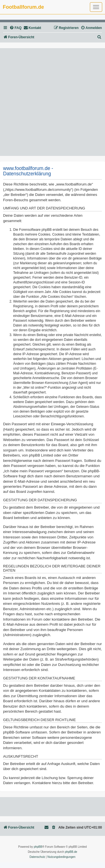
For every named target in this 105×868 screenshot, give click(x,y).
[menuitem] (16, 28)
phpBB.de (71, 852)
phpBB (38, 847)
